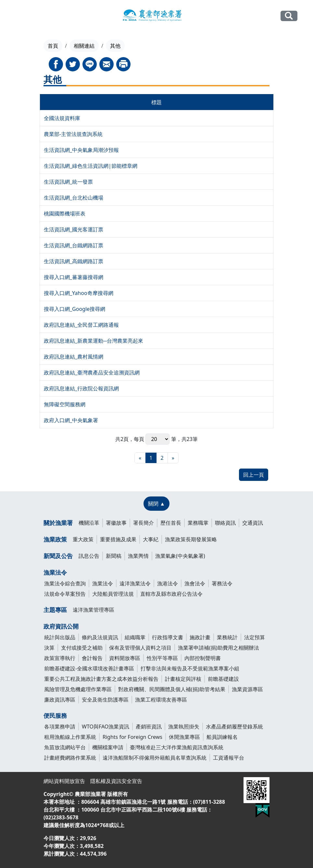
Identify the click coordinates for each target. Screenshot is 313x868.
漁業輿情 (138, 556)
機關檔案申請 (108, 747)
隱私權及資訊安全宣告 (116, 781)
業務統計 (227, 637)
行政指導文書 (168, 637)
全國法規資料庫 (62, 118)
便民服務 (55, 715)
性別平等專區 (162, 658)
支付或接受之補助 (82, 648)
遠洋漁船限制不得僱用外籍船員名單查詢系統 (155, 758)
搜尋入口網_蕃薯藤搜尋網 (74, 277)
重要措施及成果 (118, 539)
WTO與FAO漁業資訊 (106, 727)
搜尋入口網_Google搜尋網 (75, 309)
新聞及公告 (58, 556)
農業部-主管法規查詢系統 (73, 134)
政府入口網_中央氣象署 (71, 420)
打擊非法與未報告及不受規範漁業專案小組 (190, 668)
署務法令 (222, 583)
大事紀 (151, 539)
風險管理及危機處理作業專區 (78, 689)
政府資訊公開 (61, 626)
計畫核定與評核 (183, 679)
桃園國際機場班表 (65, 214)
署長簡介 (144, 523)
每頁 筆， (157, 439)
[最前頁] (140, 458)
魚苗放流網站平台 (65, 747)
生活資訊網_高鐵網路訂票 (74, 261)
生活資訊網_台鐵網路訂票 (74, 245)
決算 (49, 648)
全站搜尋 (289, 16)
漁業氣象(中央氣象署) (180, 556)
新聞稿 (114, 556)
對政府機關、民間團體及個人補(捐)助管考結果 (172, 689)
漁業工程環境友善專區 (161, 700)
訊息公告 (89, 556)
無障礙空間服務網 (65, 404)
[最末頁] (173, 458)
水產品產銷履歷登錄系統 (234, 727)
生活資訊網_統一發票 (68, 182)
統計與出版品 (60, 637)
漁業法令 (55, 572)
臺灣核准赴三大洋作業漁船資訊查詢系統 (177, 747)
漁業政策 (55, 539)
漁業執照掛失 (184, 727)
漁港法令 (168, 583)
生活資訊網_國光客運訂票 (74, 229)
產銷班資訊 (149, 727)
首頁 (53, 46)
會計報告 (92, 658)
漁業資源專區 (247, 689)
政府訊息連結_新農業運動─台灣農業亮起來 (94, 341)
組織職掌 (135, 637)
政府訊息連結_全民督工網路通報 (81, 325)
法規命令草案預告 (65, 594)
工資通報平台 (229, 758)
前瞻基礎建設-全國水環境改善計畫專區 (89, 668)
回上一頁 (254, 475)
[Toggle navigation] (19, 16)
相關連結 (84, 46)
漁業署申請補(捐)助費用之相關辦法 (219, 648)
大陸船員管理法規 (113, 594)
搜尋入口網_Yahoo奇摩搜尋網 (79, 293)
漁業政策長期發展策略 (191, 539)
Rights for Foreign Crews (132, 737)
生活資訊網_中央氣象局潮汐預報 (81, 150)
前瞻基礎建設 (223, 679)
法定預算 (255, 637)
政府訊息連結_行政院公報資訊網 (81, 388)
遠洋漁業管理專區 (94, 610)
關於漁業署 (58, 523)
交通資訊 (253, 523)
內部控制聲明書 (203, 658)
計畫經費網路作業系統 (70, 758)
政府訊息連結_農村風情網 (74, 357)
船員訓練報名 (222, 737)
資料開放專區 (125, 658)
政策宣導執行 (60, 658)
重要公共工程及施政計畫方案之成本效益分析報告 (101, 679)
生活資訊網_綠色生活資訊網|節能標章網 (91, 166)
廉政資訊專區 (60, 700)
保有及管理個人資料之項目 (140, 648)
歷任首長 (171, 523)
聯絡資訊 (225, 523)
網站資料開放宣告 (64, 781)
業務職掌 (198, 523)
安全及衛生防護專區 (105, 700)
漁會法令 (195, 583)
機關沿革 (89, 523)
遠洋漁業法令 (135, 583)
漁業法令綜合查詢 (65, 583)
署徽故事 (116, 523)
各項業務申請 (60, 727)
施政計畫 (200, 637)
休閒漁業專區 (184, 737)
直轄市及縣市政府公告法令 (171, 594)
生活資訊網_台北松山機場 (74, 198)
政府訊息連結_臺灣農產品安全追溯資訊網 (92, 373)
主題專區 (55, 610)
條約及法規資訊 (100, 637)
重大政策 (83, 539)
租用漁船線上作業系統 (70, 737)
